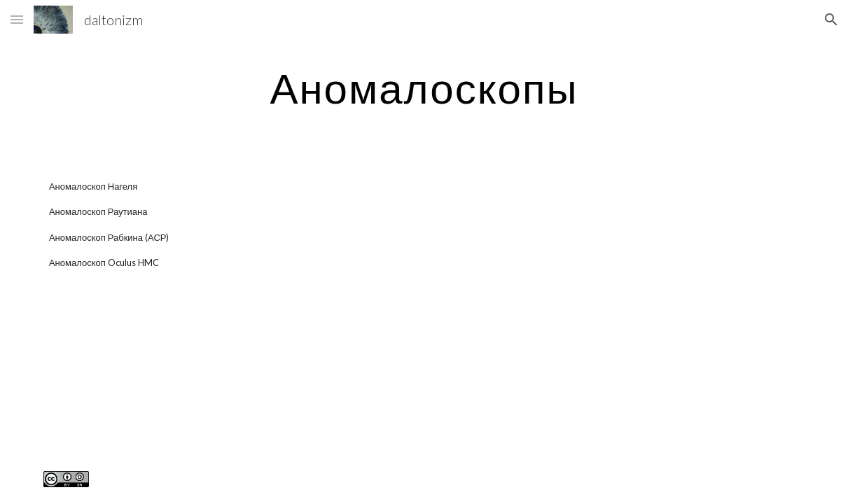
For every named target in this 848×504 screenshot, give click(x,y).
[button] (17, 19)
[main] (424, 87)
